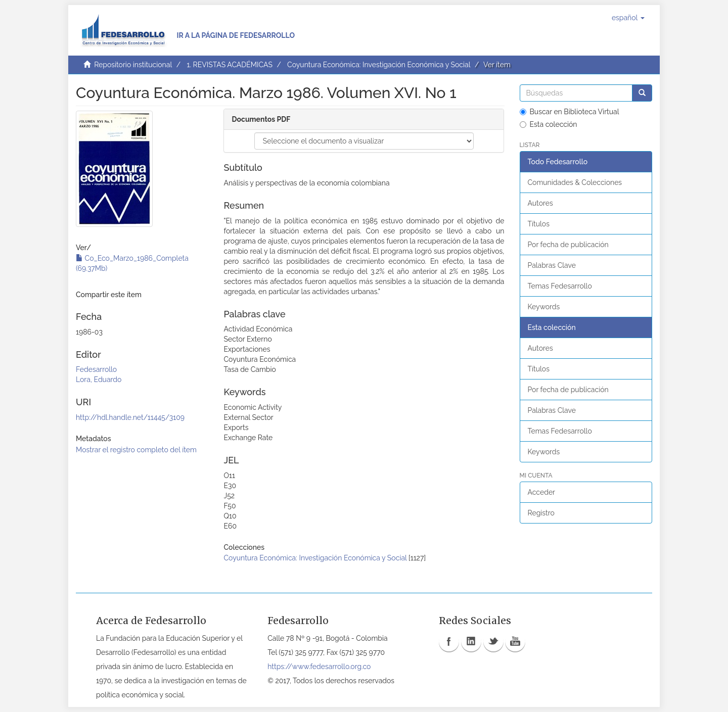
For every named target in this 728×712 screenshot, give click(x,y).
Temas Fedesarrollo (560, 286)
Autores (540, 203)
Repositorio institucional (133, 65)
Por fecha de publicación (568, 245)
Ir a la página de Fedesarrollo (236, 35)
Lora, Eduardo (99, 379)
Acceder (542, 492)
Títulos (539, 224)
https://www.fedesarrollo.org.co (319, 667)
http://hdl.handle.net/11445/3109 (130, 417)
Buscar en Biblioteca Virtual (570, 112)
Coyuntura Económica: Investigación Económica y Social (379, 65)
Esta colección (549, 124)
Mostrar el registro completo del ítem (136, 450)
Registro (541, 513)
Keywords (544, 307)
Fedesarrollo (96, 369)
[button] (628, 18)
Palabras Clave (552, 265)
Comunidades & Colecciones (575, 182)
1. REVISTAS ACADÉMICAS (229, 65)
